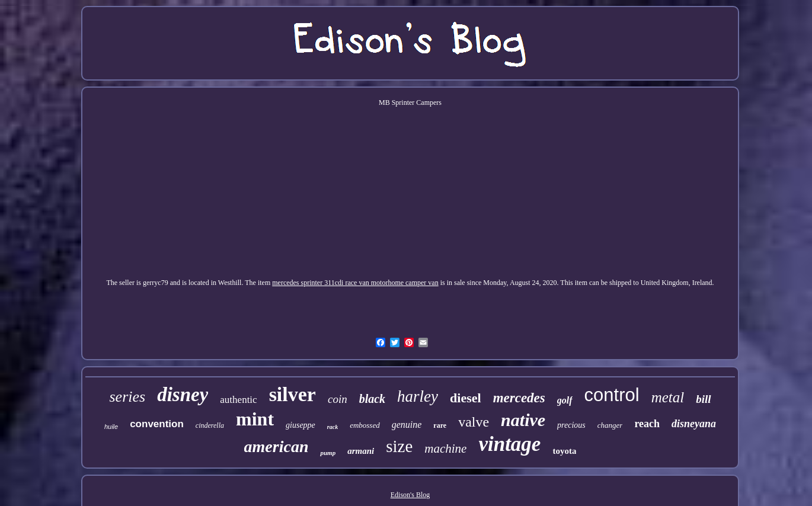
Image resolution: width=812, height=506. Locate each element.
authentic (238, 400)
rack (333, 427)
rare (440, 425)
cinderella (210, 425)
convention (157, 424)
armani (361, 451)
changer (610, 425)
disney (183, 395)
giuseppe (300, 425)
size (399, 446)
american (276, 446)
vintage (509, 444)
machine (445, 449)
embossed (365, 425)
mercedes (519, 398)
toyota (564, 451)
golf (565, 400)
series (127, 397)
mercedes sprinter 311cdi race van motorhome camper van (355, 283)
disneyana (694, 424)
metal (668, 397)
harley (418, 396)
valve (474, 422)
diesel (466, 398)
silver (292, 394)
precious (571, 425)
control (612, 395)
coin (338, 399)
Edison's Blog (410, 495)
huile (111, 427)
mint (255, 419)
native (523, 420)
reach (647, 424)
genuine (407, 425)
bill (703, 399)
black (372, 399)
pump (328, 453)
